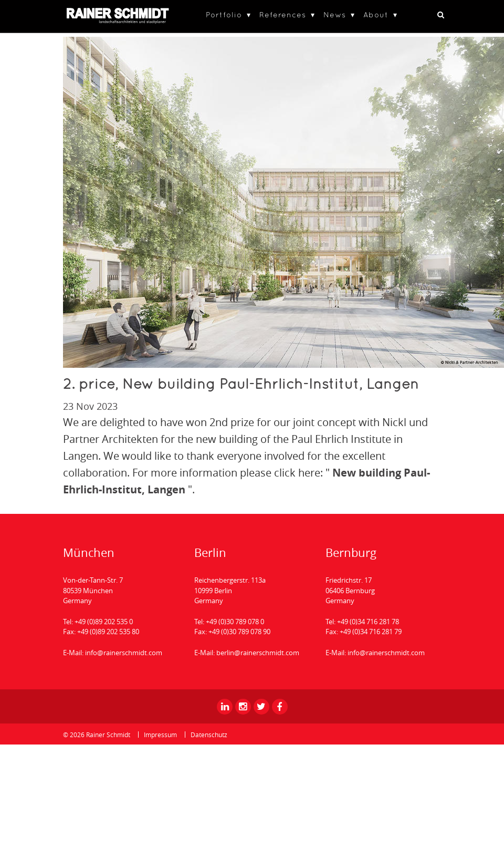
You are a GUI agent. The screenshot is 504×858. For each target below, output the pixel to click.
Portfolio (224, 14)
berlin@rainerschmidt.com (258, 653)
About (376, 14)
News (335, 14)
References (283, 14)
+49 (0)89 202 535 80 (108, 632)
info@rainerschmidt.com (124, 653)
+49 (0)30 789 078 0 (235, 622)
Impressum (160, 735)
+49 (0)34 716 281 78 (368, 622)
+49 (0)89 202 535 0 (104, 622)
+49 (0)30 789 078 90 (239, 632)
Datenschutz (209, 735)
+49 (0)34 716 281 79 (371, 632)
